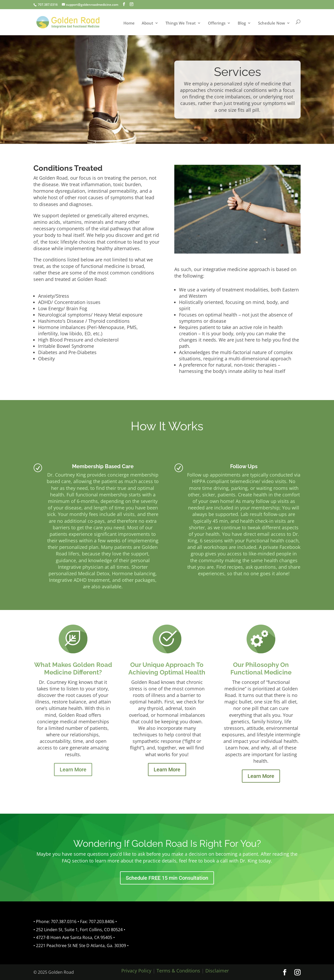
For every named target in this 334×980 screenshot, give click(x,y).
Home (129, 23)
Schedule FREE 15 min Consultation (167, 878)
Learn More (73, 770)
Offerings (217, 23)
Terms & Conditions (178, 971)
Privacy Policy (136, 971)
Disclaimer (217, 971)
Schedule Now (272, 23)
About (147, 23)
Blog (242, 23)
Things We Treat (181, 23)
